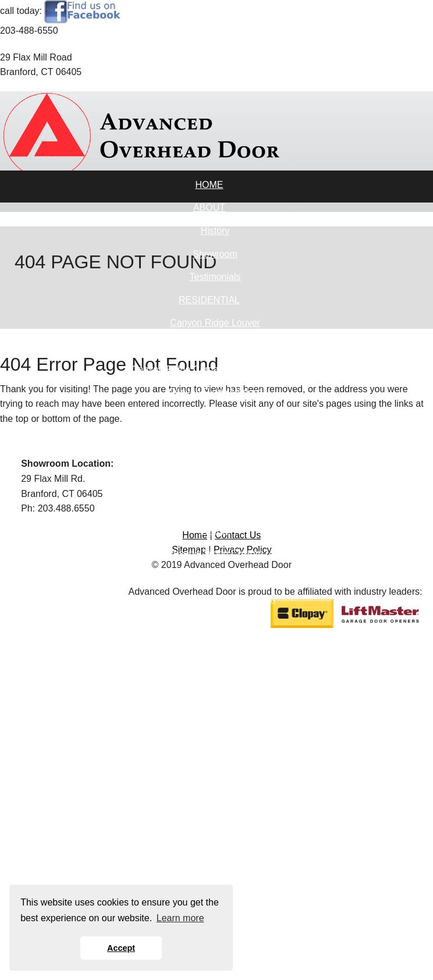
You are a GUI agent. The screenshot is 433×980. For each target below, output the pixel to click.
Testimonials (215, 277)
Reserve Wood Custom (215, 553)
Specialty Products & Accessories (215, 761)
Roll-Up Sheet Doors (215, 784)
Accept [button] (121, 948)
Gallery (215, 438)
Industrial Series (215, 738)
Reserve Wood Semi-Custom (215, 599)
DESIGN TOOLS (209, 853)
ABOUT (209, 207)
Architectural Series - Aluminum (215, 692)
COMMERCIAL (209, 668)
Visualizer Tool (215, 876)
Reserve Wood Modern (215, 646)
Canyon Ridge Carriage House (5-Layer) (215, 346)
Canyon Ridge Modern (215, 392)
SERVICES (209, 830)
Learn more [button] (180, 918)
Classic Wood (215, 622)
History (215, 231)
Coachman (215, 415)
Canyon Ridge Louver (215, 323)
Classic (215, 484)
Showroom (215, 254)
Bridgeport (215, 461)
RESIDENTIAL (209, 300)
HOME (210, 185)
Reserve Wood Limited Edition (215, 576)
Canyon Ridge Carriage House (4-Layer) (215, 369)
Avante (215, 530)
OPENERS (209, 807)
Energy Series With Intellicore (215, 714)
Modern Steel (215, 507)
